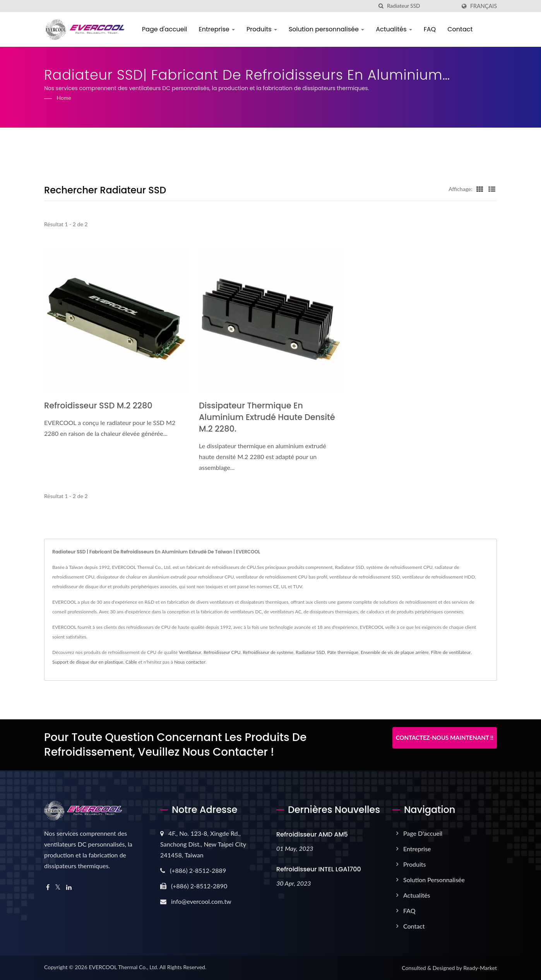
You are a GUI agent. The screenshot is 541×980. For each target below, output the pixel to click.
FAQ (430, 29)
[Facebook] (48, 887)
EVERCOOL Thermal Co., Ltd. (123, 967)
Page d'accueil (165, 29)
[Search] (421, 6)
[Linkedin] (69, 887)
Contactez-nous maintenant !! (445, 738)
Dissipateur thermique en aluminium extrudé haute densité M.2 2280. (267, 417)
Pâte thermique (343, 652)
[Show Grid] (480, 189)
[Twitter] (58, 887)
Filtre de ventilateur (451, 652)
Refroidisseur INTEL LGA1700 (319, 869)
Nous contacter (190, 662)
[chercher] (381, 6)
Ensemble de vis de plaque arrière (395, 652)
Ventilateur (190, 652)
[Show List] (492, 189)
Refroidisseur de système (268, 652)
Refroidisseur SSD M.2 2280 (98, 405)
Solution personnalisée (327, 29)
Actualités (395, 29)
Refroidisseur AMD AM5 (312, 834)
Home (64, 98)
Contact (461, 29)
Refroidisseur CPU (222, 652)
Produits (263, 29)
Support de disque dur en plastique (88, 662)
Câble (131, 662)
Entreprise (217, 29)
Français (484, 6)
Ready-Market (480, 968)
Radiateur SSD (310, 652)
